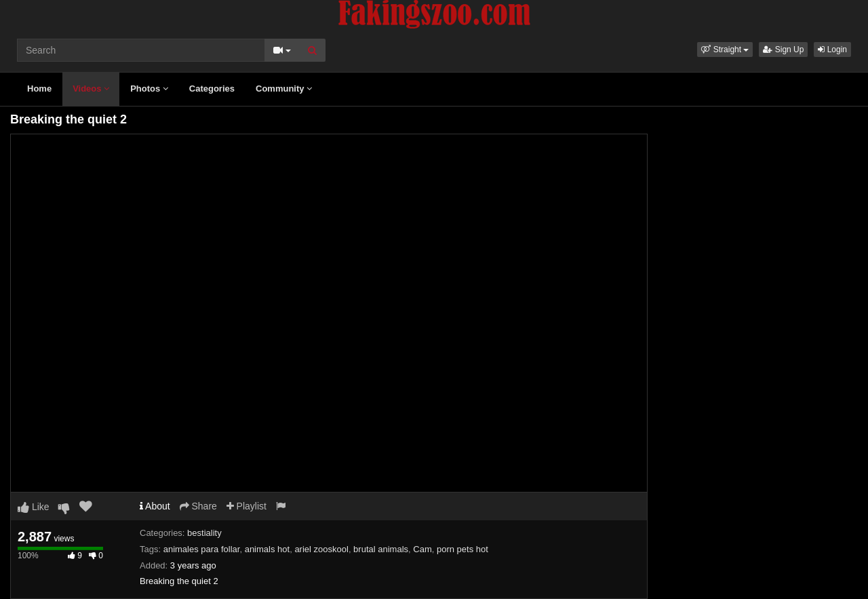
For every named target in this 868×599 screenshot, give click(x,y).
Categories (212, 89)
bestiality (204, 533)
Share (198, 506)
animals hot (267, 549)
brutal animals (381, 549)
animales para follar (202, 549)
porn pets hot (462, 549)
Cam (422, 549)
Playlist (246, 506)
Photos (149, 89)
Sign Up (783, 50)
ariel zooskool (321, 549)
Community (284, 89)
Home (39, 89)
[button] (725, 50)
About (155, 506)
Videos (91, 89)
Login (832, 50)
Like (34, 507)
